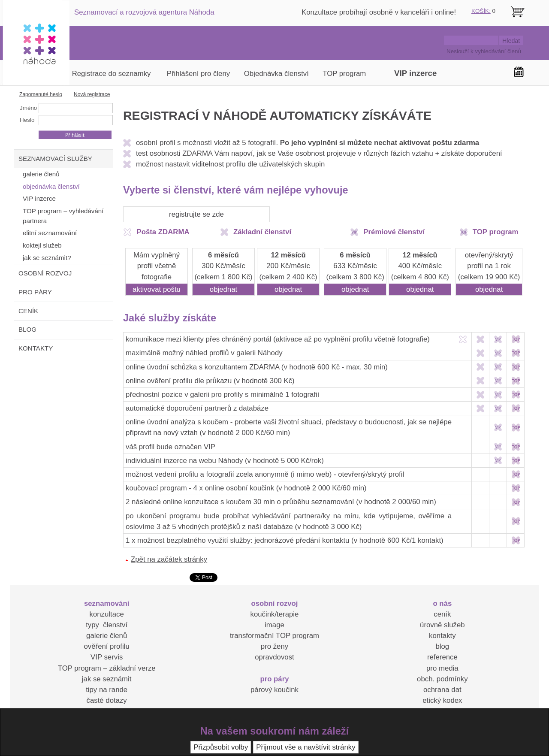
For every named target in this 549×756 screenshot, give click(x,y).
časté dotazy (107, 700)
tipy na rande (107, 690)
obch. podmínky (442, 679)
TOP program (344, 74)
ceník (442, 614)
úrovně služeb (442, 625)
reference (442, 657)
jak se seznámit (107, 679)
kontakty (442, 636)
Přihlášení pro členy (198, 74)
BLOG (27, 329)
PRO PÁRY (35, 292)
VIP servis (107, 657)
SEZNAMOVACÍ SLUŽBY (55, 159)
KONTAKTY (36, 348)
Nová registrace (92, 94)
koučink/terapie (275, 614)
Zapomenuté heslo (41, 94)
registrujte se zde (196, 214)
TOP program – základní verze (107, 668)
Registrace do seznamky (112, 74)
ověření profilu (106, 646)
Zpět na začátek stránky (169, 559)
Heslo (27, 120)
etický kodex (442, 700)
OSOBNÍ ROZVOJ (45, 273)
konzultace (107, 614)
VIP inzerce (415, 73)
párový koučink (274, 690)
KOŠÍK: (481, 11)
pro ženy (274, 646)
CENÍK (28, 311)
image (274, 625)
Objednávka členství (276, 74)
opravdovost (274, 657)
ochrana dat (442, 690)
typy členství (107, 625)
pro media (442, 668)
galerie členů (107, 636)
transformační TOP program (274, 636)
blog (442, 646)
